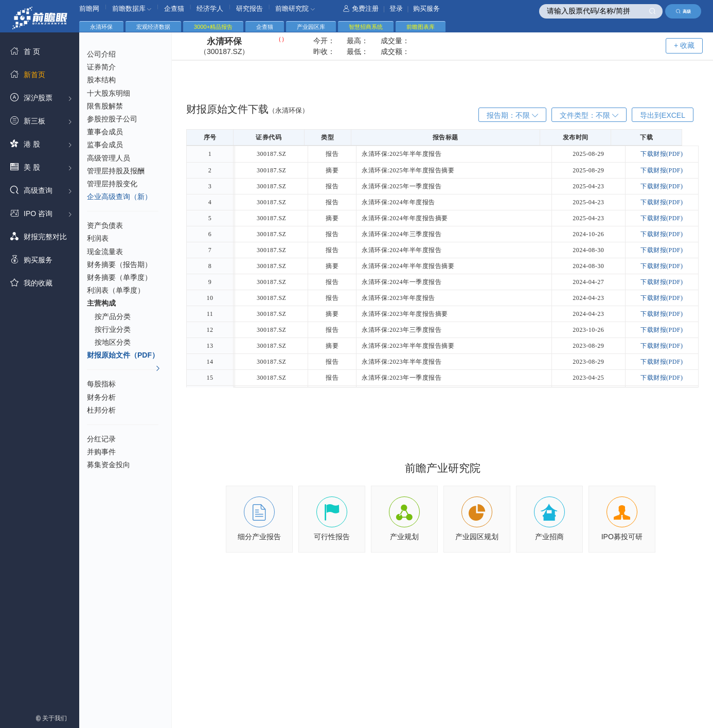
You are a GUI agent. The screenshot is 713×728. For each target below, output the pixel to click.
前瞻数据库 (132, 8)
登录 (396, 8)
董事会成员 (105, 132)
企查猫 (174, 8)
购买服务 (426, 8)
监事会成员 (105, 145)
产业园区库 (311, 27)
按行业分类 (113, 329)
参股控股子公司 (112, 119)
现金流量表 (105, 252)
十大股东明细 (109, 93)
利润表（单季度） (116, 290)
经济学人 (210, 8)
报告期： (512, 115)
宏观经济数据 (153, 27)
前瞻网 (89, 8)
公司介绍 (101, 54)
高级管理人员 (109, 158)
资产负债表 (105, 225)
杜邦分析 (101, 410)
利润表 (98, 238)
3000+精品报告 (213, 27)
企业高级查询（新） (119, 197)
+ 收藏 (684, 45)
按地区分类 (113, 342)
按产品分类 (113, 316)
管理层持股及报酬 (116, 171)
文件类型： (589, 115)
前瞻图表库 (421, 27)
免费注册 (361, 8)
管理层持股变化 (112, 184)
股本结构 (101, 80)
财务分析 (101, 397)
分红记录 (101, 439)
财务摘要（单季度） (119, 277)
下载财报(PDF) (663, 154)
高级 (683, 11)
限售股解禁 (105, 106)
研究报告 (249, 8)
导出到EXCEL (663, 115)
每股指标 (101, 384)
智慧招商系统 (366, 27)
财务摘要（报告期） (119, 264)
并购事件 (101, 452)
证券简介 (101, 67)
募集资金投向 (109, 465)
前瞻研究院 (295, 8)
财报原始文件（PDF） (124, 356)
